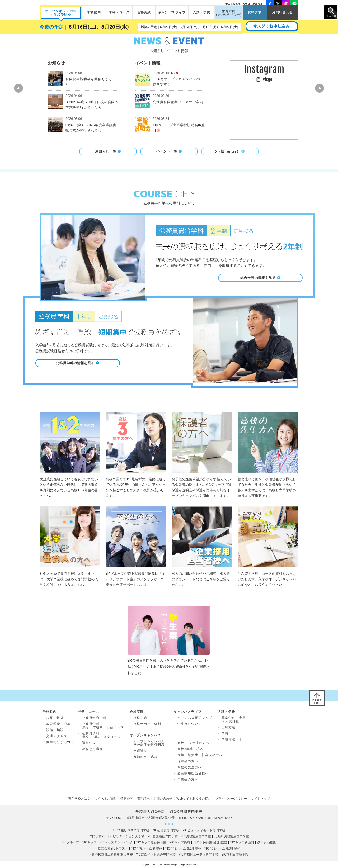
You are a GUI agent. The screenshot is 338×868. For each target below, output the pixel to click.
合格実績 (144, 12)
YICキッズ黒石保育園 (151, 842)
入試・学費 (201, 12)
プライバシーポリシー (229, 798)
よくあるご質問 (107, 798)
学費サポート (232, 739)
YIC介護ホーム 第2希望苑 (183, 848)
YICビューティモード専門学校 (204, 830)
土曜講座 (140, 751)
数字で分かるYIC (60, 742)
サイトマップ (258, 798)
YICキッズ (90, 842)
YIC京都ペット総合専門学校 (156, 854)
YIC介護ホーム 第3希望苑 (222, 848)
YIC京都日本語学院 (235, 854)
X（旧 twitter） (230, 151)
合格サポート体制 (147, 724)
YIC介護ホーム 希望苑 (147, 848)
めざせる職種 (93, 749)
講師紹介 (89, 743)
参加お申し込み (145, 757)
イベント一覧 (169, 151)
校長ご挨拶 (55, 718)
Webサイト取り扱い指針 (193, 798)
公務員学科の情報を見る (78, 363)
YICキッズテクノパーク (116, 842)
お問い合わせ (282, 12)
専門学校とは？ (82, 798)
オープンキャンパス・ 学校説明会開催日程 (151, 743)
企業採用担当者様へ (193, 773)
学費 (225, 733)
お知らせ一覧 (108, 151)
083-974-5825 (193, 817)
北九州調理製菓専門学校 (232, 836)
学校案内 (94, 12)
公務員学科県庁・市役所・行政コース (103, 726)
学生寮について (190, 724)
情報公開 (128, 798)
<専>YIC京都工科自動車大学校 (111, 854)
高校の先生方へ (190, 767)
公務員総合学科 (94, 718)
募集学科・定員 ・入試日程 (234, 720)
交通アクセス (57, 736)
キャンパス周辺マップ (195, 718)
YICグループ (71, 842)
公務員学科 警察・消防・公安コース (101, 735)
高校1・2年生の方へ (194, 743)
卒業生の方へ (188, 779)
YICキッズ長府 (180, 842)
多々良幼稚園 (267, 842)
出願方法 (229, 727)
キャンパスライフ (172, 12)
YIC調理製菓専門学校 (196, 836)
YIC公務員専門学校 (166, 830)
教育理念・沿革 (58, 724)
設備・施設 (55, 730)
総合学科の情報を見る (260, 278)
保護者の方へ (188, 761)
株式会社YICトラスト (113, 848)
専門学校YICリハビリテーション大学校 (117, 836)
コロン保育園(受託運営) (210, 842)
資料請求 (255, 12)
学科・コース (119, 12)
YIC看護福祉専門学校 (163, 836)
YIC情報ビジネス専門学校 (131, 830)
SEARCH (331, 12)
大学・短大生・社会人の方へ (200, 755)
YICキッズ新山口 (242, 842)
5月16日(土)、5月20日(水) (99, 27)
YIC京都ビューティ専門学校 (199, 854)
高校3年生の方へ (191, 749)
